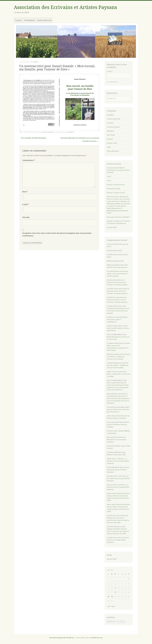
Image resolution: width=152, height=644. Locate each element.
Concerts (110, 123)
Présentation (30, 20)
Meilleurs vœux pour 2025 (116, 455)
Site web (26, 217)
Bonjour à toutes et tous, (116, 185)
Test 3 (109, 177)
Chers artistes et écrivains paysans (118, 266)
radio (109, 147)
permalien (70, 132)
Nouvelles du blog (113, 189)
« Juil (108, 606)
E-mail (26, 204)
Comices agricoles (114, 119)
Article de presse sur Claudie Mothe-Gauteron (118, 540)
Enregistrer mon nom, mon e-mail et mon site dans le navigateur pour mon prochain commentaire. (57, 234)
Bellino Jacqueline (113, 354)
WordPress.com (97, 638)
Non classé (111, 135)
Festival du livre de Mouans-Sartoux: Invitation (118, 417)
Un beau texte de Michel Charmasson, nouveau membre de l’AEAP (118, 170)
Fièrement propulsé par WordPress (62, 638)
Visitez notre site (44, 20)
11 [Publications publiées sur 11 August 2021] (115, 588)
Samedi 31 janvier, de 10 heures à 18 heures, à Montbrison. (118, 222)
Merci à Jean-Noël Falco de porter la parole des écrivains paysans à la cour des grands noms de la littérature (118, 386)
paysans (110, 139)
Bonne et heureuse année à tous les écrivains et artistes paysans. (117, 274)
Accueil (18, 20)
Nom (25, 192)
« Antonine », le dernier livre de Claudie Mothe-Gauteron (118, 461)
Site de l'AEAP (112, 559)
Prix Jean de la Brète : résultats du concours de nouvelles (119, 357)
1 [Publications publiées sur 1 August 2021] (129, 579)
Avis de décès (112, 227)
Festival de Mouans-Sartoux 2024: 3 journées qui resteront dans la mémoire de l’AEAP (119, 497)
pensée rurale (112, 143)
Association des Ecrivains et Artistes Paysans (65, 7)
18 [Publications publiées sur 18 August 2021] (115, 592)
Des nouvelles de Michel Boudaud (33, 138)
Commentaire (29, 160)
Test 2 (109, 181)
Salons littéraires (113, 151)
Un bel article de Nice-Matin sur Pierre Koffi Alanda (118, 328)
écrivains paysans (48, 132)
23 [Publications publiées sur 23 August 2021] (108, 596)
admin (36, 62)
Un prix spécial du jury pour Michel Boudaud (118, 470)
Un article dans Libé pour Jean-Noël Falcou (118, 411)
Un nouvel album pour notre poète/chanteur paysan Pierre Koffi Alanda (118, 347)
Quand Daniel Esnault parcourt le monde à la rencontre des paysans (118, 311)
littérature (110, 131)
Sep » (113, 606)
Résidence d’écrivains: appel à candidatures (117, 319)
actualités (110, 115)
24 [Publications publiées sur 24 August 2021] (112, 596)
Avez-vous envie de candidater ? (119, 217)
